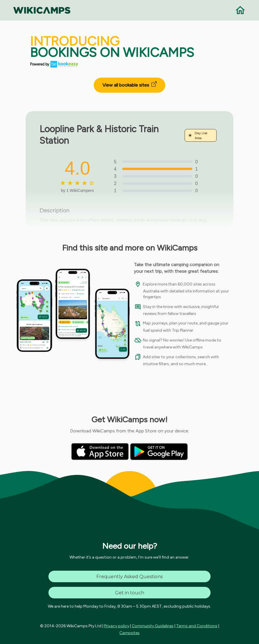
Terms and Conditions (197, 626)
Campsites (129, 633)
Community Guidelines (153, 626)
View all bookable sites (129, 85)
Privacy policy (117, 626)
